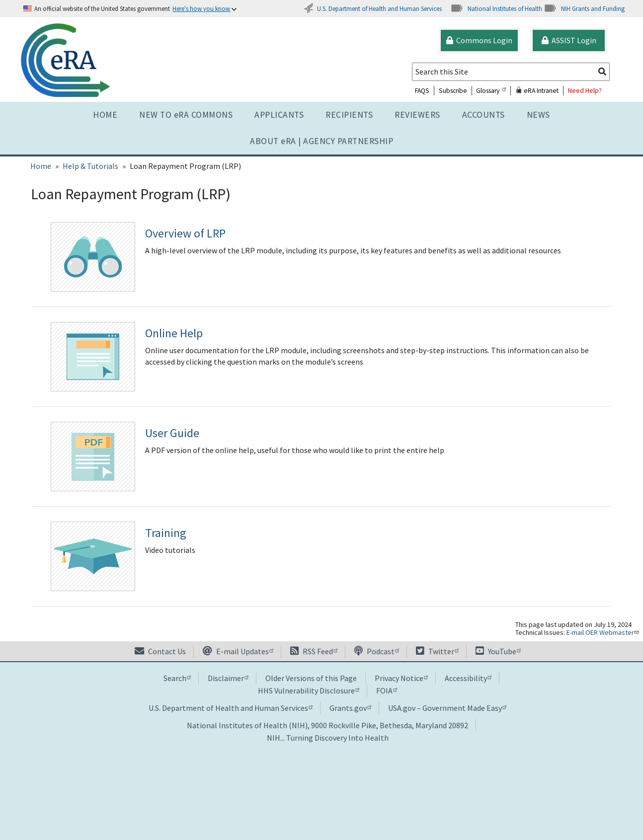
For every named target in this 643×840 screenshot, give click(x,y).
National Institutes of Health (496, 8)
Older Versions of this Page (311, 678)
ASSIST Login (569, 40)
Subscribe (453, 91)
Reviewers (417, 115)
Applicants (279, 115)
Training (166, 533)
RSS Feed (314, 651)
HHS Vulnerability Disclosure (309, 690)
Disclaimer (228, 678)
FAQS (422, 91)
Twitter (437, 651)
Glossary (491, 91)
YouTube (498, 651)
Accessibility (468, 678)
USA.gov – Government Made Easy (447, 708)
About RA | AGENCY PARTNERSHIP (321, 141)
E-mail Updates (238, 651)
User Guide (172, 433)
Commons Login (479, 40)
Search (177, 678)
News (538, 115)
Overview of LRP (185, 233)
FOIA (387, 690)
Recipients (349, 115)
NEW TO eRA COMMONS (186, 115)
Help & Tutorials (90, 166)
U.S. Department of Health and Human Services (373, 8)
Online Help (174, 333)
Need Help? (585, 91)
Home (105, 115)
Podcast (377, 651)
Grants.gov (350, 708)
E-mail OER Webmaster (604, 632)
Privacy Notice (401, 678)
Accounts (483, 115)
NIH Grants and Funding (584, 8)
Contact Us (160, 651)
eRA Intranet (537, 91)
